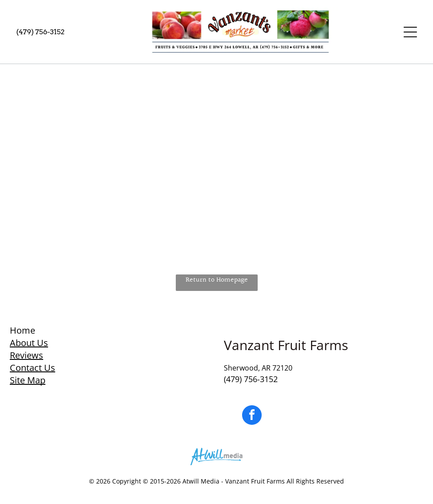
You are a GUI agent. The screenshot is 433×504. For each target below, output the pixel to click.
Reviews (26, 355)
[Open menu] (410, 32)
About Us (29, 343)
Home (22, 330)
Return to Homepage (217, 280)
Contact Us (32, 368)
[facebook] (252, 416)
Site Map (28, 380)
